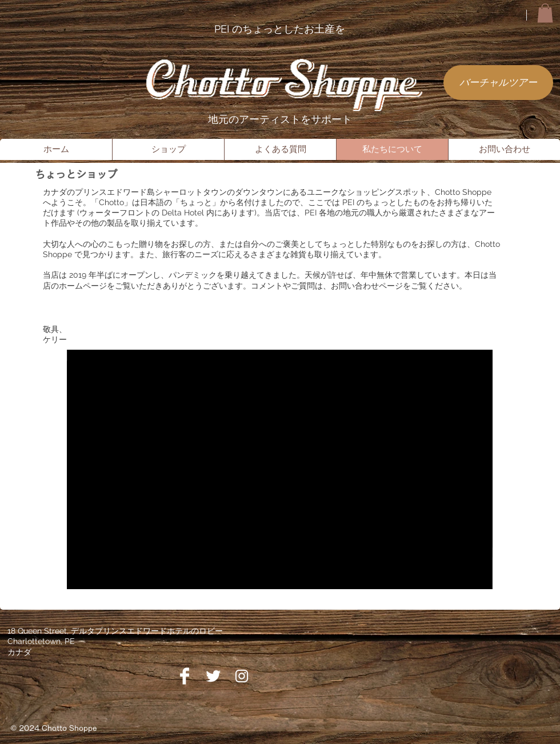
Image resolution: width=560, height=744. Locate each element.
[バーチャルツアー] (498, 83)
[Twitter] (213, 676)
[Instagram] (242, 676)
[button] (545, 13)
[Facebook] (185, 676)
